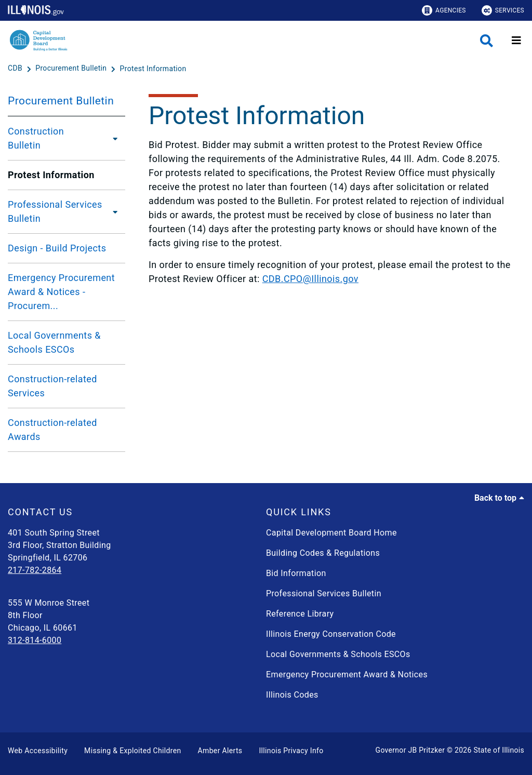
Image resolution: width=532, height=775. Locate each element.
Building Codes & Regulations (323, 553)
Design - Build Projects (57, 248)
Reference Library (300, 614)
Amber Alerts (220, 751)
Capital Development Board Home (331, 533)
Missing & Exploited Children (132, 751)
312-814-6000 (35, 640)
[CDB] (16, 69)
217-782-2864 (35, 570)
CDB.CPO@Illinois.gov (310, 279)
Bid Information (296, 573)
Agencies (444, 10)
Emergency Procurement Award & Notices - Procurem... (61, 292)
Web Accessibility (38, 751)
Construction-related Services (52, 386)
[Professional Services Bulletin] (115, 211)
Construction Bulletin (36, 138)
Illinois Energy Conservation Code (331, 634)
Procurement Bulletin (61, 101)
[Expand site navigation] (516, 41)
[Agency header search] (487, 41)
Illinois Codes (292, 695)
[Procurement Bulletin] (72, 69)
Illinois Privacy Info (291, 751)
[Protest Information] (153, 69)
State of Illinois (499, 750)
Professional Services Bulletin (55, 211)
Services (503, 10)
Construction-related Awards (52, 430)
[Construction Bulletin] (112, 138)
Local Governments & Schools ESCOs (54, 342)
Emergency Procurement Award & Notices (347, 674)
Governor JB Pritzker (410, 750)
